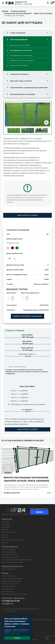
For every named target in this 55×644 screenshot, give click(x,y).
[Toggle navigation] (3, 3)
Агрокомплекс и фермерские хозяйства (29, 88)
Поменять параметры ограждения (27, 316)
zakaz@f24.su (8, 604)
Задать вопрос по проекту (27, 215)
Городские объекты (19, 74)
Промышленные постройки (23, 94)
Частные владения (19, 40)
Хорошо (17, 638)
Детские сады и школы (21, 81)
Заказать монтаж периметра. (15, 367)
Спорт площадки (18, 33)
